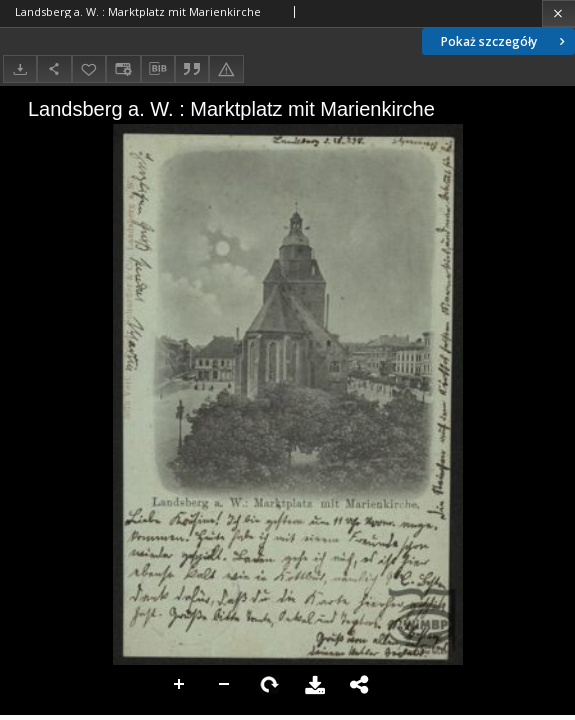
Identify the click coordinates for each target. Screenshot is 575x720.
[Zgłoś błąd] (226, 68)
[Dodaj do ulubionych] (89, 68)
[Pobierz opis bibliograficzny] (158, 69)
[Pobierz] (20, 68)
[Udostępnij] (54, 68)
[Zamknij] (558, 13)
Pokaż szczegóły (505, 41)
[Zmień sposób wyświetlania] (123, 68)
